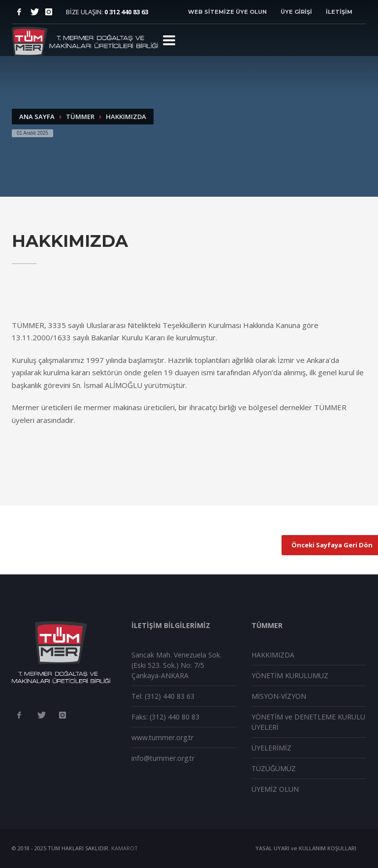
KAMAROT (125, 848)
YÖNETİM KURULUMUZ (290, 675)
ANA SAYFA (37, 117)
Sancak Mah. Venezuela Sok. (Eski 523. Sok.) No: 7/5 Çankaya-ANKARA (176, 665)
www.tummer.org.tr (162, 737)
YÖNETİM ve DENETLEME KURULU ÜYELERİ (308, 722)
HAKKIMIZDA (273, 655)
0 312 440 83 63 (126, 12)
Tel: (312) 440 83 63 (163, 696)
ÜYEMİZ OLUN (275, 789)
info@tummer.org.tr (163, 758)
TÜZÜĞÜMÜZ (274, 768)
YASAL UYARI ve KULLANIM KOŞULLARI (306, 848)
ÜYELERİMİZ (271, 748)
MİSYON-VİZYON (279, 696)
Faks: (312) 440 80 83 (165, 717)
